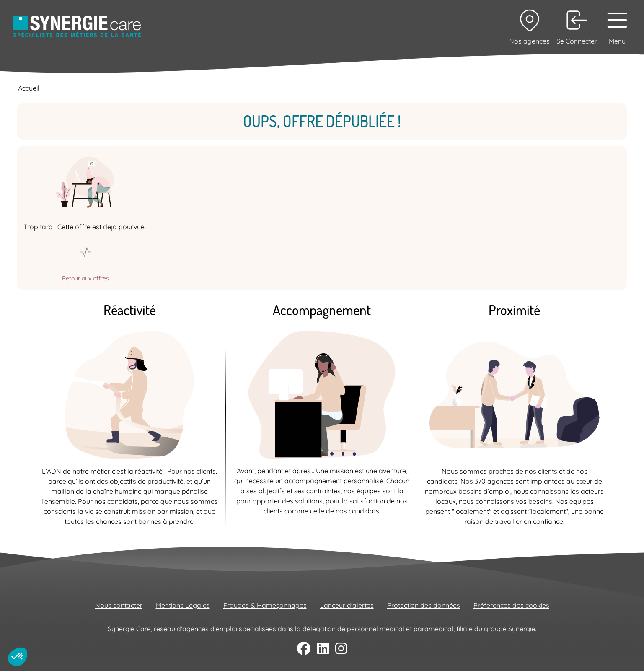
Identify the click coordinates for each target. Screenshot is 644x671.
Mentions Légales (183, 605)
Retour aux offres (85, 278)
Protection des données (424, 605)
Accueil (29, 88)
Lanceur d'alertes (347, 605)
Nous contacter (119, 605)
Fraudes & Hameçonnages (265, 605)
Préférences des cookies (511, 605)
